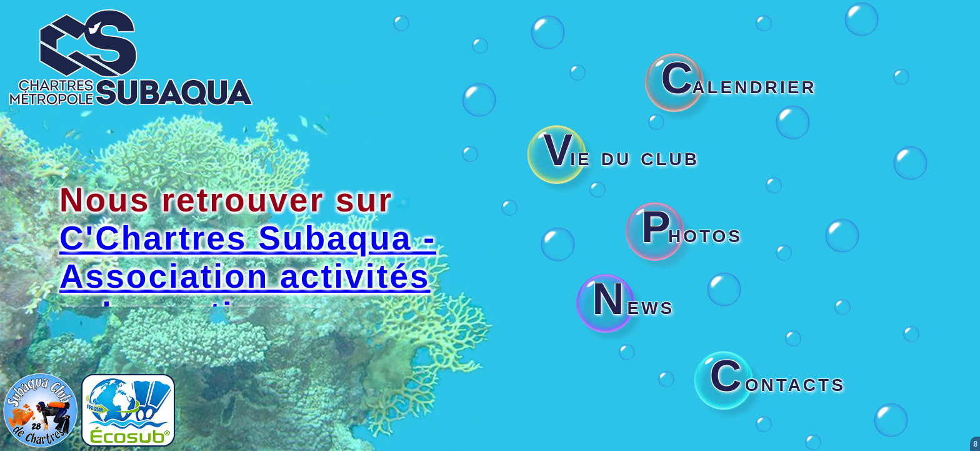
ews (633, 305)
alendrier (738, 84)
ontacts (778, 382)
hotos (692, 233)
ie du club (621, 156)
